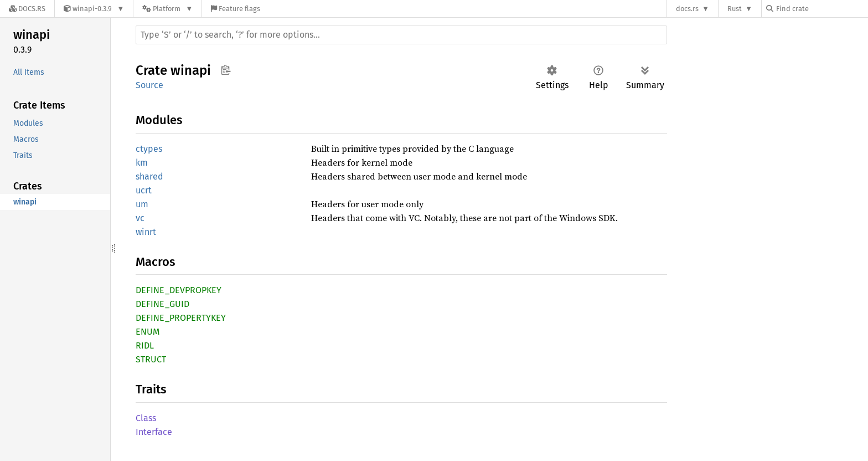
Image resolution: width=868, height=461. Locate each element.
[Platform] (167, 9)
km (142, 163)
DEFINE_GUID (162, 304)
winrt (146, 232)
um (142, 204)
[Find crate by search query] (821, 9)
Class (146, 418)
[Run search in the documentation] (401, 35)
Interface (154, 432)
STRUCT (151, 359)
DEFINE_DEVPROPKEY (179, 290)
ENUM (148, 332)
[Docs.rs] (27, 9)
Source (149, 85)
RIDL (145, 345)
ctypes (149, 149)
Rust (735, 9)
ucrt (144, 190)
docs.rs (687, 9)
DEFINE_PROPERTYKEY (181, 318)
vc (140, 218)
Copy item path (226, 70)
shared (149, 176)
